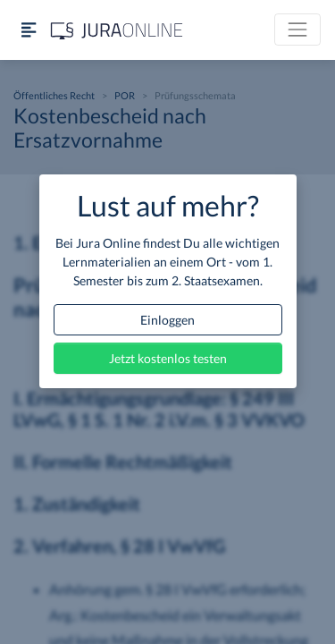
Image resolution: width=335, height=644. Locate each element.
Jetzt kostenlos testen (168, 358)
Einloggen (167, 320)
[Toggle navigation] (297, 30)
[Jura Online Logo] (117, 30)
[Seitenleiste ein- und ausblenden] (29, 30)
